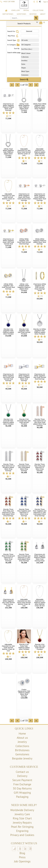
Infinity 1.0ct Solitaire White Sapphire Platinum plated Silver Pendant (24, 287)
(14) (26, 386)
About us (22, 738)
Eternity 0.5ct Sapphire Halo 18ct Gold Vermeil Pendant (24, 331)
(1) (26, 161)
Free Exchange (22, 784)
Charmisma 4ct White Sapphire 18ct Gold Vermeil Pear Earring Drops (8, 603)
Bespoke (33, 14)
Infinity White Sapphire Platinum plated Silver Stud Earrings (40, 241)
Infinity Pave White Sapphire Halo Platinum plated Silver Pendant (40, 106)
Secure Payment (22, 780)
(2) (41, 161)
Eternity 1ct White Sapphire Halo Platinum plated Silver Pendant (40, 331)
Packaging (22, 797)
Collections (38, 10)
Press (22, 857)
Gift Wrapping (22, 793)
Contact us (22, 772)
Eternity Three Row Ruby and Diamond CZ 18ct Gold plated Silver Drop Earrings (8, 512)
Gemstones (21, 14)
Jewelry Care (22, 814)
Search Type (14, 40)
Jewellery (16, 10)
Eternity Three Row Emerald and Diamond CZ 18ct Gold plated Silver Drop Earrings (24, 557)
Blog (22, 853)
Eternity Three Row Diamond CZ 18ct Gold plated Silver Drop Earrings (24, 467)
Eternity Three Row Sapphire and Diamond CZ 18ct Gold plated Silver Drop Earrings (40, 512)
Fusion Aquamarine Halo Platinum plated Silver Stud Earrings (24, 693)
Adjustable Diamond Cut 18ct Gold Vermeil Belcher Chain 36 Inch (8, 648)
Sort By (17, 48)
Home (22, 733)
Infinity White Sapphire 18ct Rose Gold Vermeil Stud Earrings (24, 241)
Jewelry (22, 742)
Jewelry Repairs (22, 823)
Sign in (46, 2)
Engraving (22, 831)
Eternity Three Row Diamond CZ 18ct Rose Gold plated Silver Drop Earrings (40, 422)
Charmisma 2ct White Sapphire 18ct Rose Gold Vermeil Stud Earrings (8, 377)
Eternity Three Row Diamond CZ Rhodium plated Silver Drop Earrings (8, 467)
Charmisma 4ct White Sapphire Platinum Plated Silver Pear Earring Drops (40, 557)
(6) (10, 206)
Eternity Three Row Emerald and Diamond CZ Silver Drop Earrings (8, 557)
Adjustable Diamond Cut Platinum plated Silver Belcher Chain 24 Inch (40, 152)
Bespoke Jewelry (22, 758)
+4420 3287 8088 (9, 2)
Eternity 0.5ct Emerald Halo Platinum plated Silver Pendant (8, 422)
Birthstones (8, 14)
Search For (13, 31)
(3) (41, 655)
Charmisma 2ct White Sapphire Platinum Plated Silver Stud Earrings (24, 377)
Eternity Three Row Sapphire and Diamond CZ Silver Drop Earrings (24, 512)
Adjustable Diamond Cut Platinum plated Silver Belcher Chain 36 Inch (40, 603)
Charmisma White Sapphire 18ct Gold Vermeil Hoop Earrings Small (40, 287)
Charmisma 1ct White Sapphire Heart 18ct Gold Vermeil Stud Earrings (8, 242)
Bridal (26, 10)
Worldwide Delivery (22, 810)
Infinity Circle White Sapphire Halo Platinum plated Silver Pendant (24, 107)
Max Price (14, 36)
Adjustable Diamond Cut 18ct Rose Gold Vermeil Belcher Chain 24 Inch (24, 152)
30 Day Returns (22, 788)
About (43, 14)
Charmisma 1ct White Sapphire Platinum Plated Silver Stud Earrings (8, 107)
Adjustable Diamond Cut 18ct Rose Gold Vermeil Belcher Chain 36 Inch (24, 603)
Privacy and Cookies (22, 835)
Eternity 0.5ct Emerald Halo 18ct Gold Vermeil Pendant (24, 422)
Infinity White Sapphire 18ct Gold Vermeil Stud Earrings (8, 286)
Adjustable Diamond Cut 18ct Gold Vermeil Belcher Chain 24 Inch (8, 197)
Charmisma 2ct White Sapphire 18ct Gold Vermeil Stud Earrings (40, 376)
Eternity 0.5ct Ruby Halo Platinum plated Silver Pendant (24, 647)
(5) (41, 340)
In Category (14, 45)
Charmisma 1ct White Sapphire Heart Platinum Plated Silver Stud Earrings (40, 197)
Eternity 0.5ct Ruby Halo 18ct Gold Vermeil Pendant (40, 647)
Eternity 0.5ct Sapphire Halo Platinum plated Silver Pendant (8, 331)
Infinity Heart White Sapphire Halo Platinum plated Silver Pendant (8, 152)
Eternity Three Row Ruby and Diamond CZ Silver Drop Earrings (40, 467)
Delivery (22, 776)
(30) (42, 296)
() (42, 22)
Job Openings (22, 861)
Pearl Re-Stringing (22, 827)
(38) (10, 116)
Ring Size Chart (22, 818)
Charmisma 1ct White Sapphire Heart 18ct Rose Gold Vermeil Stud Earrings (24, 197)
